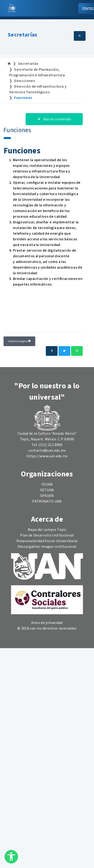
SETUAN (47, 490)
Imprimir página (19, 341)
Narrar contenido (54, 119)
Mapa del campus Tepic (47, 530)
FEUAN (47, 484)
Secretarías (23, 35)
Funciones (23, 98)
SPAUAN (47, 496)
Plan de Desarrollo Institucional (47, 535)
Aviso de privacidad (47, 623)
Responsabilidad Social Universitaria (47, 541)
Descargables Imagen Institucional (47, 547)
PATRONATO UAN (47, 501)
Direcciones (24, 81)
